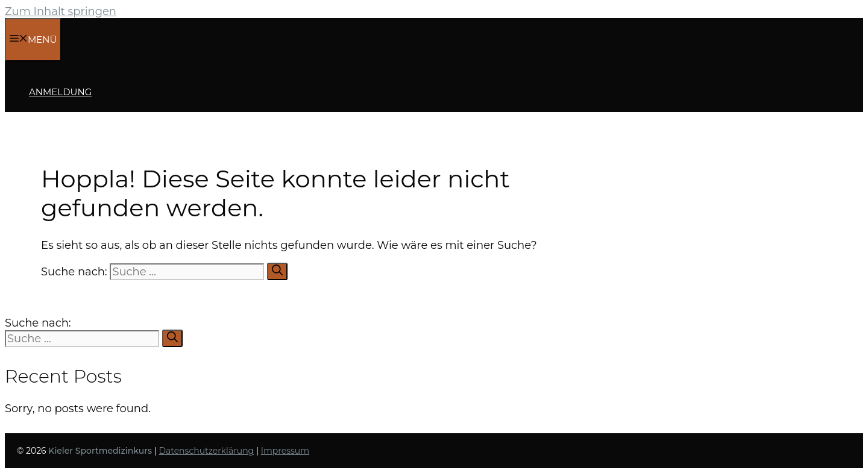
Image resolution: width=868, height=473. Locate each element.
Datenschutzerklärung (206, 451)
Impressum (285, 451)
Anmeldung (60, 92)
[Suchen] (277, 271)
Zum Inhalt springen (61, 11)
